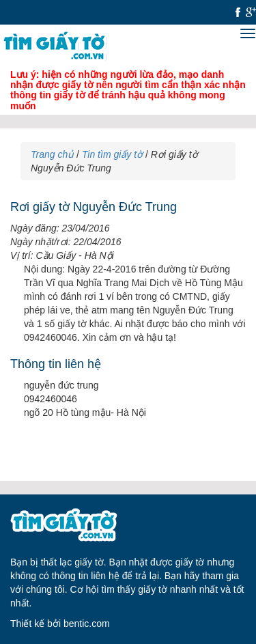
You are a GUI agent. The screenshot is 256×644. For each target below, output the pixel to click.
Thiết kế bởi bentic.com (60, 624)
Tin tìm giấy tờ (112, 154)
